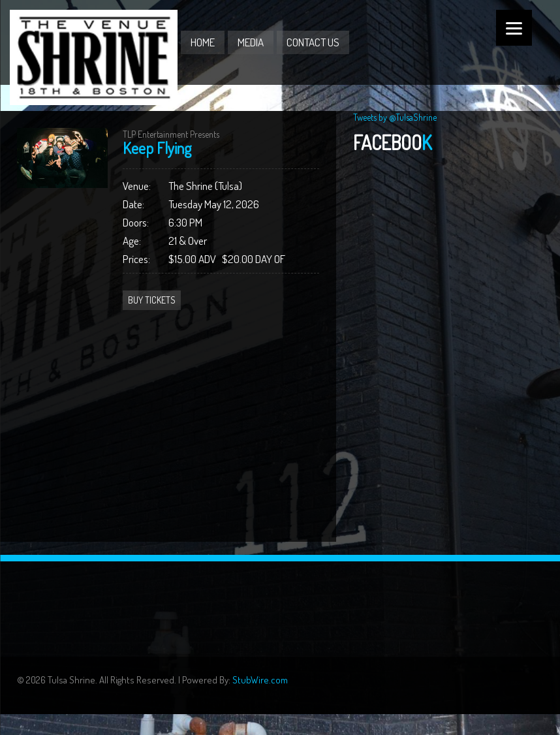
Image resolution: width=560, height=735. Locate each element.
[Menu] (514, 28)
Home (203, 42)
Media (251, 42)
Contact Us (313, 42)
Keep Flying (157, 148)
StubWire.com (260, 680)
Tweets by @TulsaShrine (395, 117)
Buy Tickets (152, 300)
